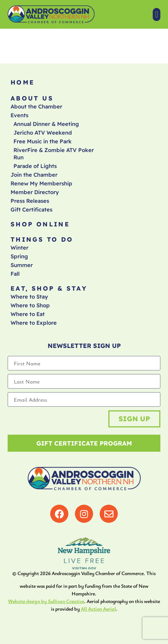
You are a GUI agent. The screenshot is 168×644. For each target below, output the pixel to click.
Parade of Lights (35, 166)
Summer (22, 265)
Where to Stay (29, 297)
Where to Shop (30, 305)
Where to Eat (28, 314)
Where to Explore (34, 323)
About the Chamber (36, 106)
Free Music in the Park (43, 141)
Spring (19, 256)
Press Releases (30, 201)
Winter (19, 248)
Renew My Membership (41, 183)
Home (23, 82)
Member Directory (35, 192)
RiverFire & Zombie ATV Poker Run (54, 154)
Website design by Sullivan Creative (46, 601)
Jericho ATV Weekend (43, 133)
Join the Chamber (34, 175)
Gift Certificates (31, 210)
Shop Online (40, 224)
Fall (15, 274)
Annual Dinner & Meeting (46, 124)
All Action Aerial (98, 609)
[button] (157, 15)
